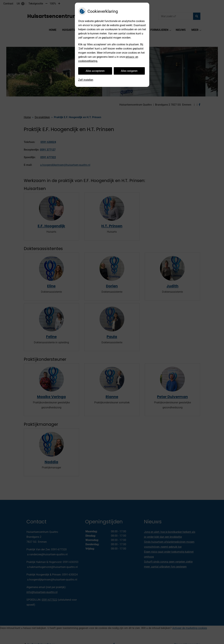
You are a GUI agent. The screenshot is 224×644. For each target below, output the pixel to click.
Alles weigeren (129, 71)
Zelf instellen (86, 80)
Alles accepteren (95, 71)
